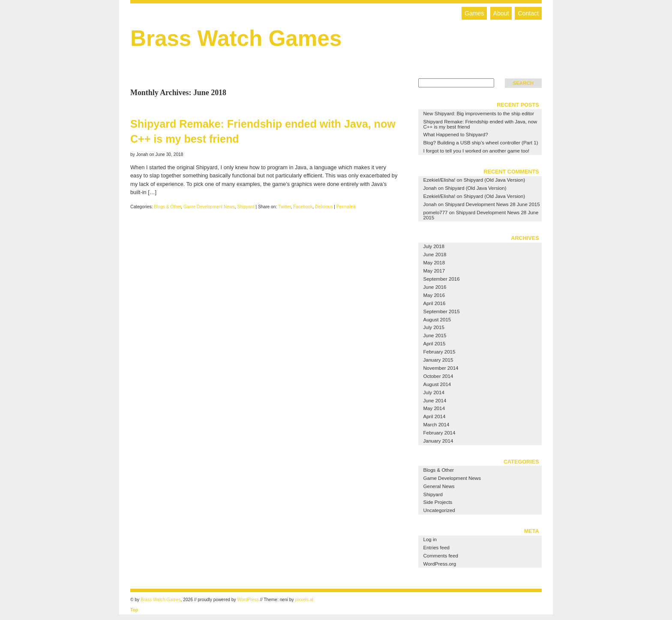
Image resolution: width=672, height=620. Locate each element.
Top (134, 610)
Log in (430, 539)
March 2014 (436, 425)
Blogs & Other (167, 207)
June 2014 (435, 401)
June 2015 (435, 335)
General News (439, 486)
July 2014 (434, 392)
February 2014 (439, 433)
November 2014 (441, 368)
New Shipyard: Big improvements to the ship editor (479, 114)
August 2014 (437, 384)
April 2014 (435, 416)
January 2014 (438, 441)
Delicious (324, 207)
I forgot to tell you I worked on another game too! (477, 151)
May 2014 (434, 408)
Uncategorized (439, 510)
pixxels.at (304, 600)
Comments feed (441, 556)
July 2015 (434, 327)
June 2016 (435, 287)
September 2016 (442, 279)
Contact (528, 13)
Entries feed (436, 548)
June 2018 (435, 255)
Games (474, 13)
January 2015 (438, 360)
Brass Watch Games (236, 38)
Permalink (346, 207)
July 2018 (434, 246)
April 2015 (435, 344)
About (501, 13)
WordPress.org (440, 564)
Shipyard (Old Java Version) (494, 180)
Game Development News (209, 207)
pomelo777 (436, 213)
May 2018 (434, 263)
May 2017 (434, 271)
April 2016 (435, 303)
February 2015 (439, 352)
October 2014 (438, 376)
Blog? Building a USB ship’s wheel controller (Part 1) (481, 143)
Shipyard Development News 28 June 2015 (492, 204)
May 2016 (434, 295)
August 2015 (437, 320)
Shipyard (246, 207)
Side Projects (438, 502)
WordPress (248, 600)
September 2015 (442, 311)
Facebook (303, 207)
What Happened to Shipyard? (456, 135)
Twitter (285, 207)
